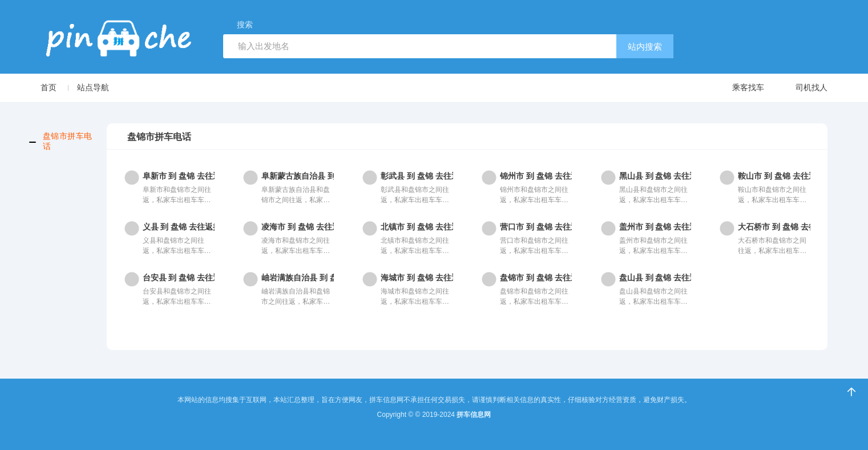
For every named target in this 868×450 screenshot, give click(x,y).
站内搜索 (645, 47)
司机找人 (800, 88)
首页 (49, 87)
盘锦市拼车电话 (68, 141)
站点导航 (93, 87)
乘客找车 (737, 88)
